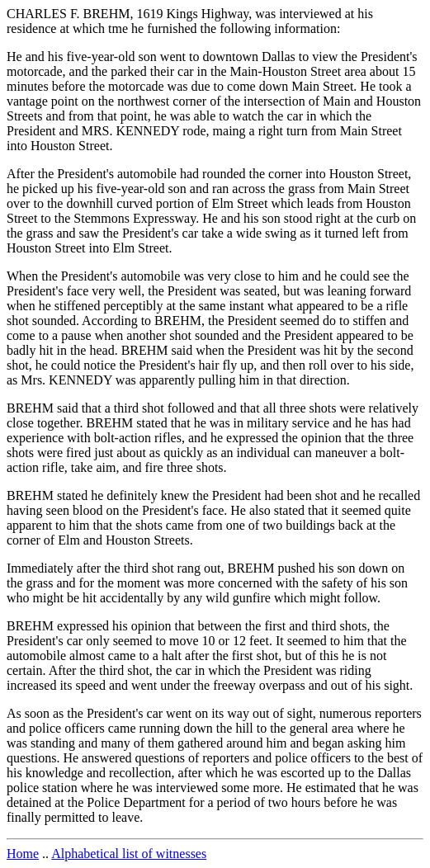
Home (23, 854)
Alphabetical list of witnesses (129, 854)
